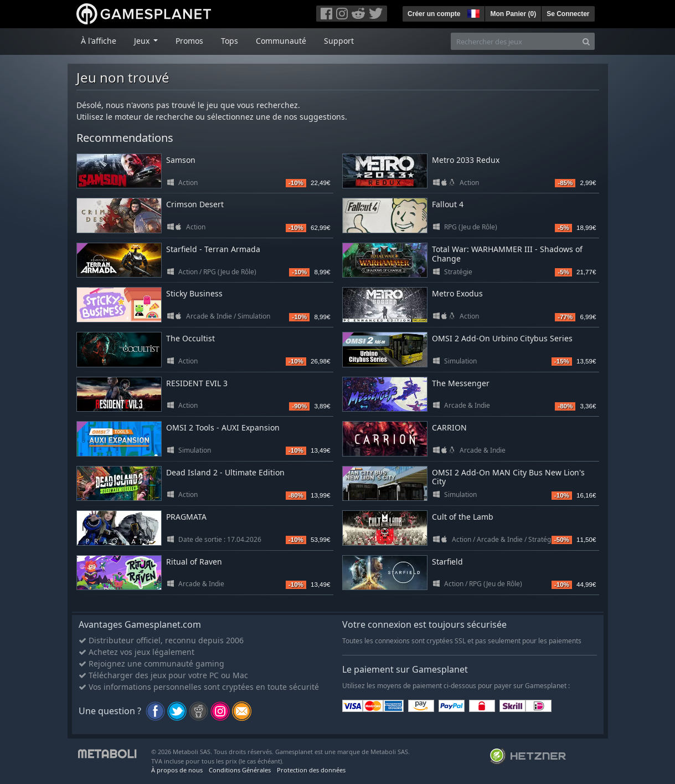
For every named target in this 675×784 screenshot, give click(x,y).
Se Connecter (568, 14)
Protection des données (311, 770)
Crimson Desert (195, 204)
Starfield (447, 562)
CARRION (449, 427)
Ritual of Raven (194, 562)
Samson (181, 160)
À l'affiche (99, 41)
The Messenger (461, 383)
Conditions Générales (240, 770)
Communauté (281, 41)
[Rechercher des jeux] (514, 41)
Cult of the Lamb (463, 517)
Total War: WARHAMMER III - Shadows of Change (507, 254)
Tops (230, 41)
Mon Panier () (513, 14)
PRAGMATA (186, 517)
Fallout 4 (448, 204)
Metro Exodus (457, 293)
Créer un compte (434, 14)
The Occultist (190, 338)
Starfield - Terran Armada (213, 249)
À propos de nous (177, 770)
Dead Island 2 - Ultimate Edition (225, 472)
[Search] (586, 41)
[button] (472, 12)
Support (339, 41)
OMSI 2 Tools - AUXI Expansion (223, 427)
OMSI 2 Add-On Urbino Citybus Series (502, 338)
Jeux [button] (143, 41)
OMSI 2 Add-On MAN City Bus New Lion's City (508, 477)
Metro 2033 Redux (466, 160)
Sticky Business (194, 293)
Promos (189, 41)
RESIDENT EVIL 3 (197, 383)
